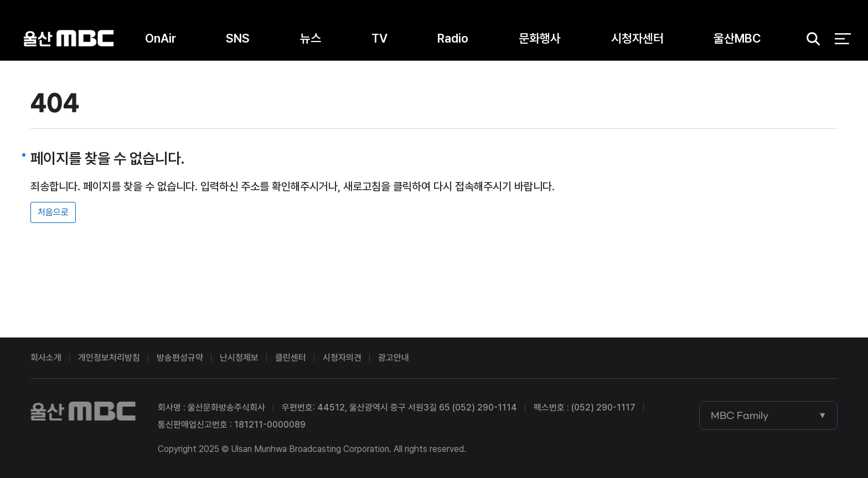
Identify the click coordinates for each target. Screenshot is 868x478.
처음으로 (53, 212)
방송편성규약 (180, 358)
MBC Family (740, 415)
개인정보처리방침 (109, 358)
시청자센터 (637, 38)
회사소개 (46, 358)
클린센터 (291, 358)
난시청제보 (239, 358)
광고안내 (394, 358)
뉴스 (311, 38)
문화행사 (540, 38)
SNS (238, 38)
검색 (810, 39)
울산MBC (68, 38)
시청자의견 (342, 358)
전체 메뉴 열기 (843, 39)
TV (379, 38)
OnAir (161, 38)
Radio (453, 38)
